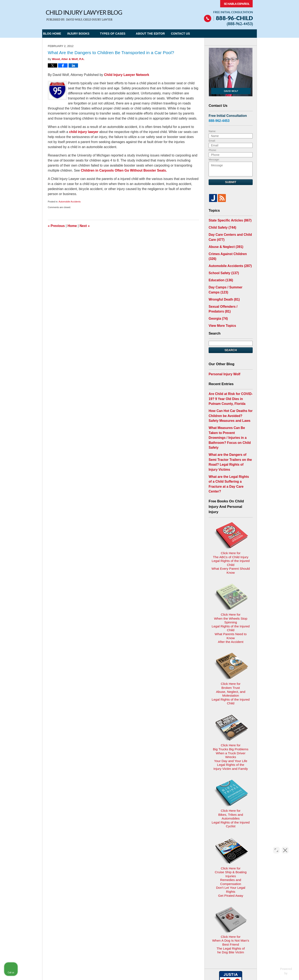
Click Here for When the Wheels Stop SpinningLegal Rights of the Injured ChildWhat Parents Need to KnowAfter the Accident (231, 554)
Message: (214, 160)
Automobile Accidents (70, 202)
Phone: (213, 150)
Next (85, 226)
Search (231, 337)
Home (72, 226)
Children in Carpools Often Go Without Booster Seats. (124, 170)
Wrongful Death (223, 288)
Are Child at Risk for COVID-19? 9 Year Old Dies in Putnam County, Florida (230, 384)
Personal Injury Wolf (223, 360)
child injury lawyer (84, 132)
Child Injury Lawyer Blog (84, 16)
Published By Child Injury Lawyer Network (228, 13)
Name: (212, 131)
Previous (56, 226)
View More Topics (221, 313)
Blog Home (56, 34)
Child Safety (221, 227)
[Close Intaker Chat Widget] (285, 846)
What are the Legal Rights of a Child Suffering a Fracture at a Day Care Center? (230, 450)
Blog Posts (189, 880)
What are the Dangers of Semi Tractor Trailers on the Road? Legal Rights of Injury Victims (229, 435)
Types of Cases (121, 34)
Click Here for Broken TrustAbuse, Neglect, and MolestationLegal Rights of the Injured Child (231, 604)
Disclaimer (148, 880)
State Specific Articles (228, 220)
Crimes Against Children (229, 251)
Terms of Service (146, 911)
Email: (212, 141)
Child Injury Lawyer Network (127, 75)
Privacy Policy (125, 880)
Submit (231, 182)
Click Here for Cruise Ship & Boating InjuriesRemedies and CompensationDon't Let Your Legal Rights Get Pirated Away (231, 755)
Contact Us (194, 34)
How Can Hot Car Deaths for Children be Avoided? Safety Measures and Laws (229, 400)
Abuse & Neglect (224, 244)
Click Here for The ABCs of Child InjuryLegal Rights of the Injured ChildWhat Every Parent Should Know (231, 504)
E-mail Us (56, 902)
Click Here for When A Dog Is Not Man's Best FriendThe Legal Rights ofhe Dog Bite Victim (231, 807)
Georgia (217, 306)
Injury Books (87, 34)
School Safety (222, 264)
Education (220, 271)
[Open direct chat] (276, 846)
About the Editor (159, 34)
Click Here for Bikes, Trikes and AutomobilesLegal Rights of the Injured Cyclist (231, 707)
